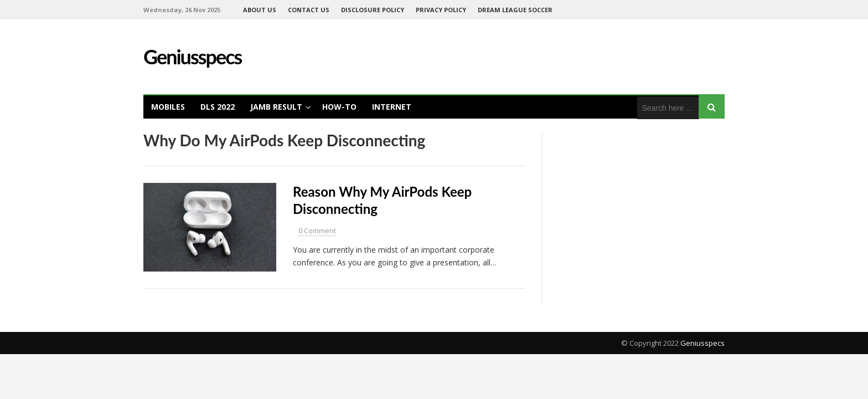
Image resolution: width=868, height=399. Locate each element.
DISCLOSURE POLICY (373, 10)
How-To (339, 107)
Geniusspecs (702, 343)
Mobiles (168, 107)
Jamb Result (276, 107)
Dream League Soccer (515, 10)
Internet (392, 107)
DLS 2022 (218, 107)
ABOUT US (260, 10)
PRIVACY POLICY (441, 10)
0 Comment (317, 231)
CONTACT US (309, 10)
